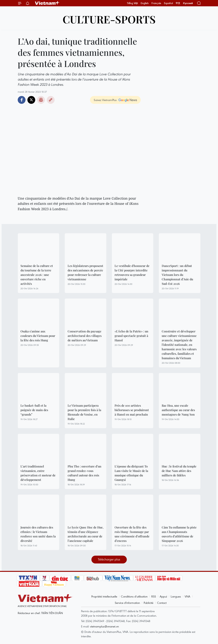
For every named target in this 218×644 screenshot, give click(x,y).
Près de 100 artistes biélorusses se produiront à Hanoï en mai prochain (132, 410)
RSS (154, 596)
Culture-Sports (109, 19)
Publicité (149, 603)
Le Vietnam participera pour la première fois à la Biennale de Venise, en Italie (84, 412)
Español (168, 3)
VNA (187, 596)
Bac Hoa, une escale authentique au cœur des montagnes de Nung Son (178, 410)
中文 (178, 3)
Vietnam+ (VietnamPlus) (47, 3)
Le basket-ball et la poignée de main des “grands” (34, 410)
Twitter (31, 100)
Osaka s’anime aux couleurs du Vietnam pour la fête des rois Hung (38, 336)
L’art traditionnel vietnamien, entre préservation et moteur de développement (38, 473)
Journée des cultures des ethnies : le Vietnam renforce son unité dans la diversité (38, 534)
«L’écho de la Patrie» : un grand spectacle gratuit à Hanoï (131, 336)
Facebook (22, 100)
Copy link (51, 100)
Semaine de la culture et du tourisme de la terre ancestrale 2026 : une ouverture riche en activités (37, 275)
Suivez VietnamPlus (105, 100)
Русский (188, 3)
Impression (41, 100)
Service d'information (127, 603)
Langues (176, 596)
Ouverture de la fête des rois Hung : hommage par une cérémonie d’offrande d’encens (132, 534)
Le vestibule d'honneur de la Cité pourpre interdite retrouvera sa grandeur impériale (132, 272)
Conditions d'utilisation (134, 596)
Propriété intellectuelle (104, 596)
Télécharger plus (109, 559)
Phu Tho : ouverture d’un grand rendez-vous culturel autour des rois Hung (84, 473)
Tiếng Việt (132, 3)
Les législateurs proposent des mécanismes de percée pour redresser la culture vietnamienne (85, 272)
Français (156, 3)
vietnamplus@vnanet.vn (104, 626)
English (145, 3)
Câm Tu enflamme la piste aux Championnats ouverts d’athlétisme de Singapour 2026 (179, 534)
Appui (163, 596)
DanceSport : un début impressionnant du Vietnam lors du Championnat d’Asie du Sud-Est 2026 (177, 275)
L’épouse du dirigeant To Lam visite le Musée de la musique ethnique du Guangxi (131, 473)
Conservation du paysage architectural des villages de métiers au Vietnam (85, 336)
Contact (162, 603)
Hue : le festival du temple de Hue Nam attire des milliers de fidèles (179, 471)
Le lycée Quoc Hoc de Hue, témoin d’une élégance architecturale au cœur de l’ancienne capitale (86, 534)
